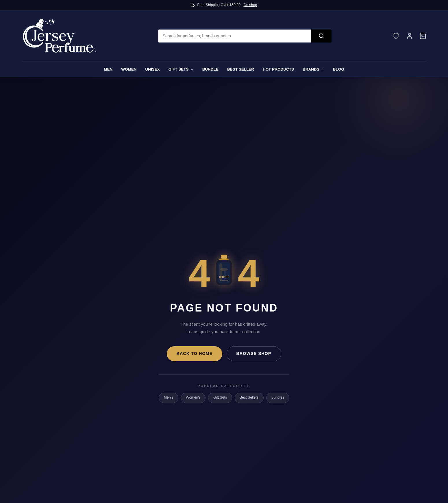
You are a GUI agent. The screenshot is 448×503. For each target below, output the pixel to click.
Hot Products (278, 69)
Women (129, 69)
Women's (193, 397)
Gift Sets (181, 69)
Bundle (210, 69)
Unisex (153, 69)
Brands (313, 69)
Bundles (278, 397)
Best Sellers (249, 397)
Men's (169, 397)
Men (108, 69)
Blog (339, 69)
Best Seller (241, 69)
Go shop (250, 5)
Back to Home (194, 353)
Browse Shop (254, 353)
